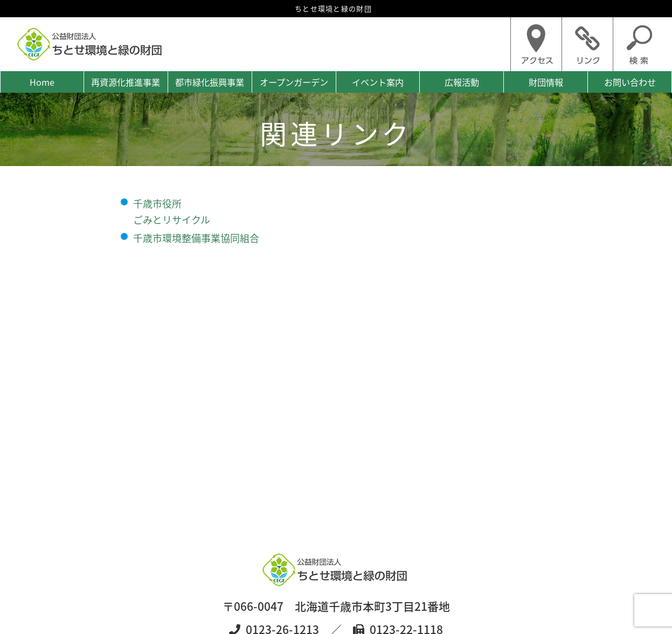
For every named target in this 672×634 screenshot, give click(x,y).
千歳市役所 (157, 204)
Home (42, 82)
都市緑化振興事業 (210, 82)
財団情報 (546, 82)
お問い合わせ (630, 82)
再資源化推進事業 (126, 82)
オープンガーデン (294, 82)
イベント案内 (378, 82)
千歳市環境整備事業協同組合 (196, 238)
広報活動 (462, 82)
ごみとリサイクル (172, 220)
